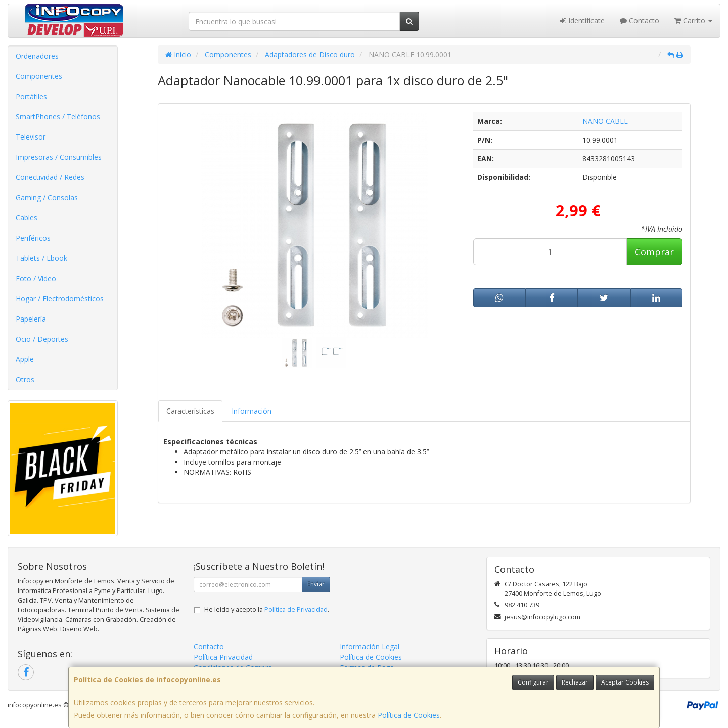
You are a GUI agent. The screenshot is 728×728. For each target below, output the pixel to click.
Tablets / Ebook (41, 258)
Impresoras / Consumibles (59, 157)
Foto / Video (36, 278)
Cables (27, 218)
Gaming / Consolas (47, 197)
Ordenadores (37, 56)
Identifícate (582, 20)
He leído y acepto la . (267, 609)
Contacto (640, 20)
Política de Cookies (409, 715)
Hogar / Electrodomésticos (60, 299)
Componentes (39, 76)
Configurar (533, 682)
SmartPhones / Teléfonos (58, 117)
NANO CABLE (605, 121)
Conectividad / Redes (50, 177)
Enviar (316, 584)
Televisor (31, 137)
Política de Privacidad (296, 609)
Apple (25, 359)
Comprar (654, 252)
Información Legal (370, 646)
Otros (25, 379)
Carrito (693, 20)
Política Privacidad (223, 657)
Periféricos (33, 238)
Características (190, 411)
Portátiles (31, 96)
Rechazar (575, 682)
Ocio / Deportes (42, 339)
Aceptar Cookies (625, 682)
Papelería (31, 319)
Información (252, 411)
